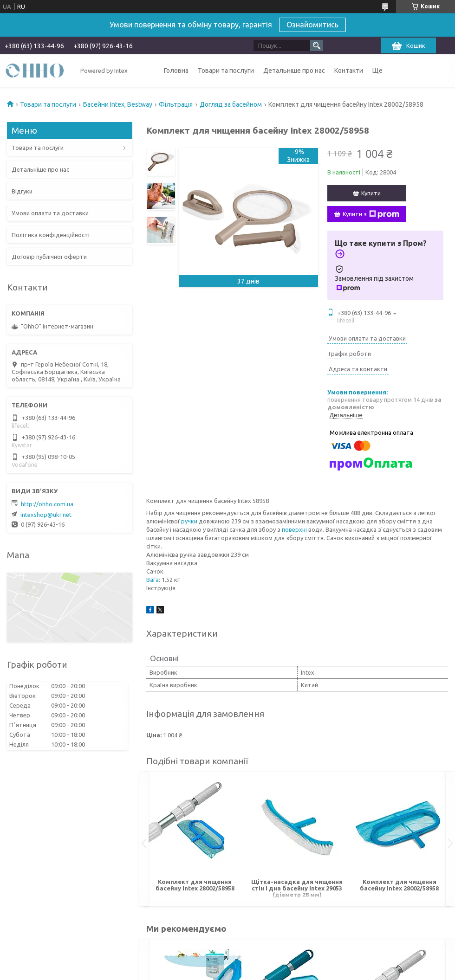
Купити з (371, 214)
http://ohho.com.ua (47, 504)
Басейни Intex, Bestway (118, 104)
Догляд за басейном (231, 104)
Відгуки (22, 191)
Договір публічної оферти (49, 257)
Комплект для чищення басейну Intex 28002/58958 (195, 885)
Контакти (349, 71)
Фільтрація (176, 104)
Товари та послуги (226, 71)
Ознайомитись (312, 25)
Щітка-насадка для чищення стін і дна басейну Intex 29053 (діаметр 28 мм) (297, 888)
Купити (371, 193)
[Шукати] (317, 45)
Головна (176, 71)
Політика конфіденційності (51, 235)
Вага (153, 580)
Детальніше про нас (294, 71)
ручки (189, 521)
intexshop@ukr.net (46, 515)
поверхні (294, 529)
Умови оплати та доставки (50, 213)
